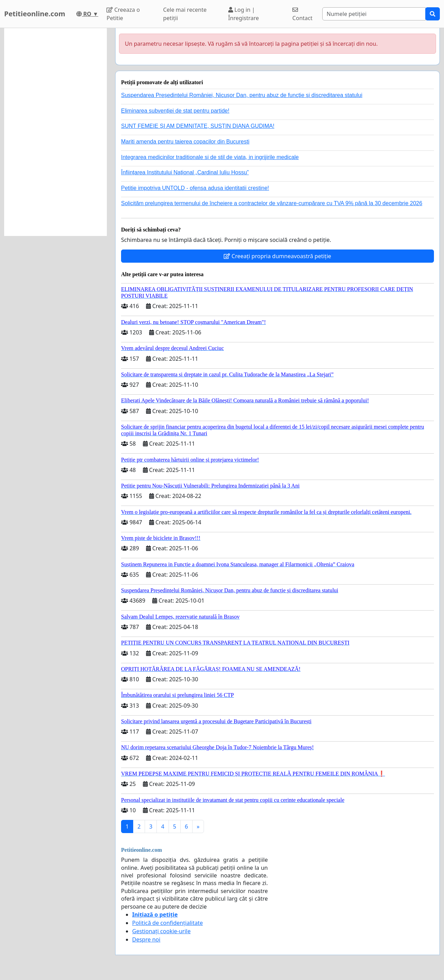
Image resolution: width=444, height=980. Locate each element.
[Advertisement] (55, 132)
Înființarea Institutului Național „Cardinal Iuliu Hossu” (185, 172)
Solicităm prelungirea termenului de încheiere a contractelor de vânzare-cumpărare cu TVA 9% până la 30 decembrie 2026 (272, 203)
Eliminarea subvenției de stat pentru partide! (175, 111)
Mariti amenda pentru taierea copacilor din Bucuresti (185, 142)
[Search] (374, 14)
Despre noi (146, 939)
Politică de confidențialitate (168, 923)
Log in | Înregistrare (244, 14)
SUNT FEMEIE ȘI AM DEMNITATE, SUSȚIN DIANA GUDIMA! (198, 126)
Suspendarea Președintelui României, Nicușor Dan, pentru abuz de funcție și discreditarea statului (242, 95)
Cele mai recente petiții (185, 14)
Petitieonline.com (35, 14)
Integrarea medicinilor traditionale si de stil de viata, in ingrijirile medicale (210, 157)
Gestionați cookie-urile (161, 931)
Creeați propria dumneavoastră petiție (277, 256)
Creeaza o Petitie (123, 14)
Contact (302, 14)
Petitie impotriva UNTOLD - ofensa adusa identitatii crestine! (195, 188)
